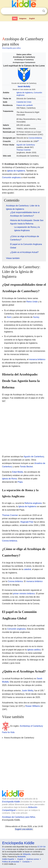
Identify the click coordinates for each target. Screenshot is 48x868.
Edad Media (17, 472)
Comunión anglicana (11, 177)
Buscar (44, 11)
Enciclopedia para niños (12, 48)
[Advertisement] (24, 28)
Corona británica (35, 138)
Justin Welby (28, 691)
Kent (9, 317)
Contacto (26, 862)
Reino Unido (32, 302)
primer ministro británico (24, 594)
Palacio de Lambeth (25, 105)
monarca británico (37, 359)
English (32, 19)
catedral (27, 569)
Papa (20, 482)
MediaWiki (22, 857)
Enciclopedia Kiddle (11, 802)
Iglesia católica (34, 650)
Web (15, 19)
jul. (38, 141)
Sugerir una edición (24, 829)
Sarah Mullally (24, 86)
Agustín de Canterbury (26, 145)
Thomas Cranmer (24, 150)
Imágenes (23, 19)
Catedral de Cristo (24, 102)
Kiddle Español (8, 859)
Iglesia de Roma (9, 479)
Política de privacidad (11, 862)
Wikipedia (27, 854)
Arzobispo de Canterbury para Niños (19, 817)
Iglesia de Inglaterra (25, 93)
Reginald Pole (27, 522)
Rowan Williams (33, 706)
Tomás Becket (26, 467)
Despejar (38, 11)
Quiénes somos (33, 859)
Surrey (36, 317)
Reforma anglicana (33, 503)
